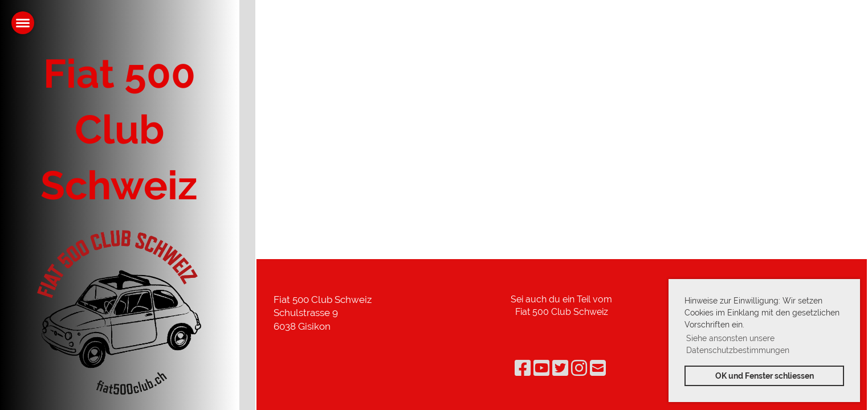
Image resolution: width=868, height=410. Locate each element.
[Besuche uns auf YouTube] (541, 368)
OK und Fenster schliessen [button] (765, 376)
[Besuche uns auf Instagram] (579, 368)
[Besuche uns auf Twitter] (560, 368)
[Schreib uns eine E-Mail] (598, 368)
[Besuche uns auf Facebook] (523, 368)
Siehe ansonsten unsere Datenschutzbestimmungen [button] (738, 344)
